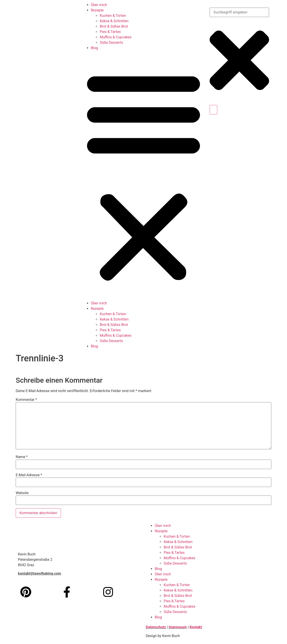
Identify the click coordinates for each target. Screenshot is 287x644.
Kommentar (26, 400)
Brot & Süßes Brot (114, 26)
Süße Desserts (111, 43)
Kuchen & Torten (113, 16)
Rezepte (97, 10)
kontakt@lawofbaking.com (39, 573)
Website (22, 493)
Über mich (99, 5)
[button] (143, 176)
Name (22, 457)
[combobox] (239, 12)
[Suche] (213, 110)
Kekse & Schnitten (114, 21)
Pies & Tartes (110, 32)
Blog (94, 48)
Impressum (178, 627)
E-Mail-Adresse (29, 475)
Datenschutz (156, 627)
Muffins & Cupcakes (116, 37)
